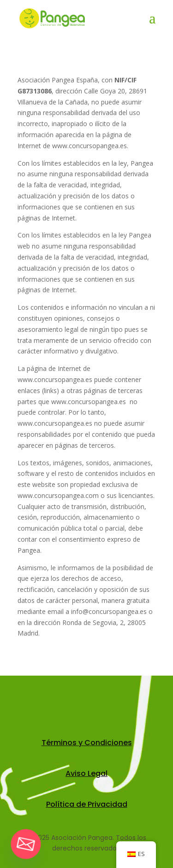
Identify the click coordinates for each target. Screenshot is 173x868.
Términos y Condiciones (87, 743)
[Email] (26, 844)
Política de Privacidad (87, 804)
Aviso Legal (86, 773)
